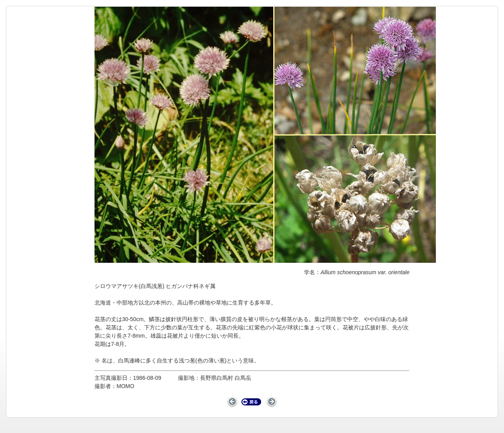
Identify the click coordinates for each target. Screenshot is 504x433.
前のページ (233, 402)
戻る (251, 402)
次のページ (271, 402)
